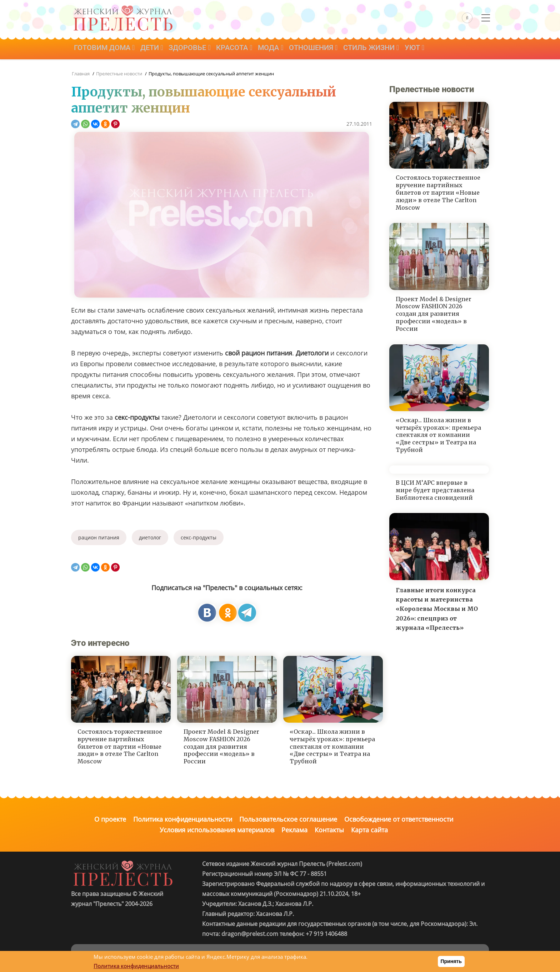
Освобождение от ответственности (399, 819)
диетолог (150, 537)
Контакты (329, 830)
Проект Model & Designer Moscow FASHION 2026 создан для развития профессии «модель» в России (221, 746)
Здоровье (194, 49)
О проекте (110, 819)
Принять (451, 961)
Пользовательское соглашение (288, 819)
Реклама (294, 830)
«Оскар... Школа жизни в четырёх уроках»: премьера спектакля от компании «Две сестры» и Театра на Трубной (332, 746)
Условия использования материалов (217, 830)
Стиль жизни (381, 49)
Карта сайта (369, 830)
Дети (154, 49)
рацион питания (99, 537)
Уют (426, 49)
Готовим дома (105, 49)
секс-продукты (199, 537)
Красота (240, 49)
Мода (278, 49)
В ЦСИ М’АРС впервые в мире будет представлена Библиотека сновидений (435, 490)
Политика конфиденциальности (183, 819)
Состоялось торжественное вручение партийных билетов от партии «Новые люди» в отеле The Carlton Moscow (120, 746)
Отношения (322, 49)
